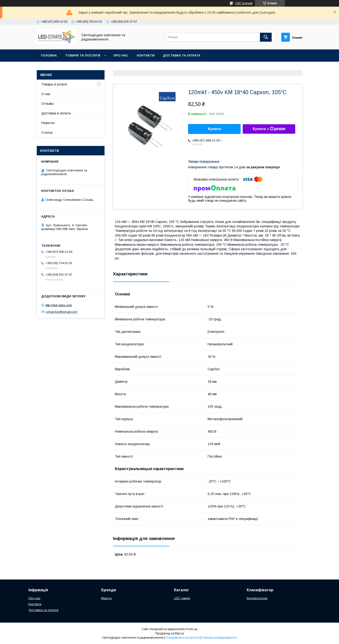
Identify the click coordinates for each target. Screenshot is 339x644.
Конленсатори (257, 598)
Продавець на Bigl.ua (169, 633)
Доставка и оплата (56, 113)
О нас (46, 94)
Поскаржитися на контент (182, 638)
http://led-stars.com (59, 305)
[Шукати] (266, 37)
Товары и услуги (54, 84)
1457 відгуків (244, 3)
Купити (214, 129)
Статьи (47, 133)
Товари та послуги (83, 55)
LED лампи (182, 598)
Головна (49, 55)
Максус (107, 598)
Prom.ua (192, 629)
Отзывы (48, 104)
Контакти (146, 55)
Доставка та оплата (182, 55)
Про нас (121, 55)
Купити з (269, 129)
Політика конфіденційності (219, 638)
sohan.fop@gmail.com (61, 312)
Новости (48, 123)
